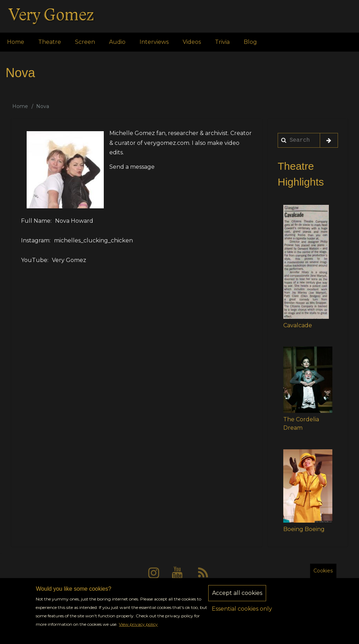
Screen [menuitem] (85, 42)
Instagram (35, 240)
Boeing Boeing (304, 529)
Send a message (132, 167)
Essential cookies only (242, 615)
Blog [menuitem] (250, 42)
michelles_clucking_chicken (93, 240)
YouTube (34, 260)
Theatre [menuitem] (50, 42)
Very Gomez (69, 260)
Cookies (323, 577)
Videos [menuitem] (192, 42)
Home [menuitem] (16, 42)
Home (20, 106)
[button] (306, 262)
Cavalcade (298, 325)
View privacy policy (138, 631)
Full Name (36, 221)
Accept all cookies (237, 599)
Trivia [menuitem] (222, 42)
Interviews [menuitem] (154, 42)
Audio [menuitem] (117, 42)
